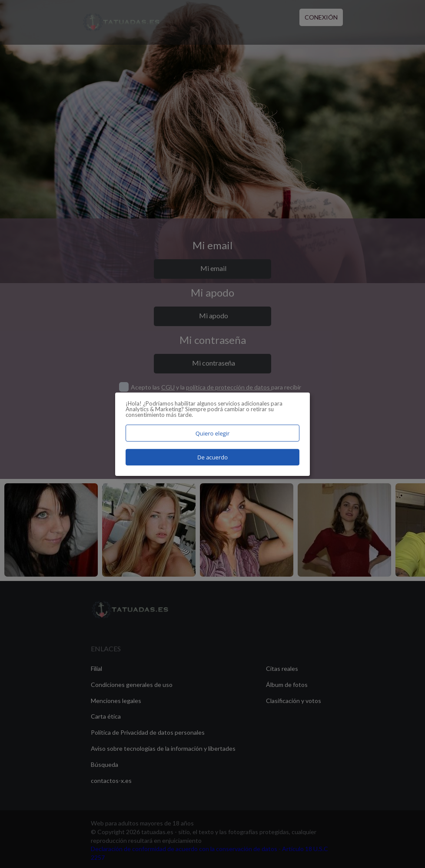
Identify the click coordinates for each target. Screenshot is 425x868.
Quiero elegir (213, 433)
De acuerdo (212, 457)
